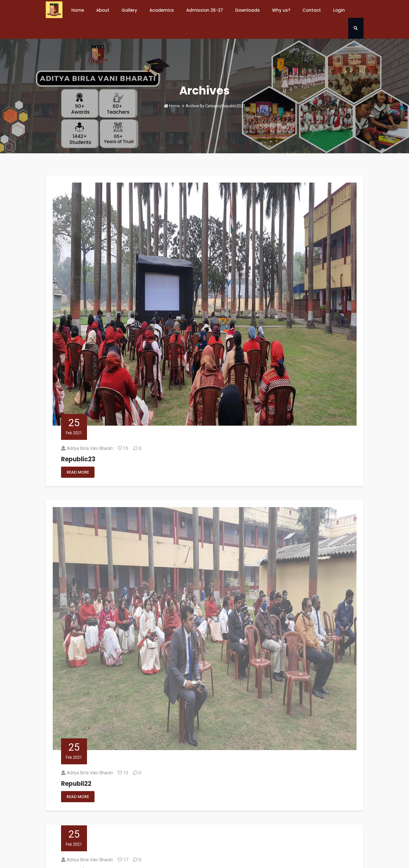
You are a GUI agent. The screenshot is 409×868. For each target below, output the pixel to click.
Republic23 (78, 459)
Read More (78, 472)
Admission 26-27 (205, 10)
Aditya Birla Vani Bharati (90, 448)
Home (78, 10)
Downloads (248, 10)
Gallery (129, 10)
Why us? (281, 10)
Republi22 (76, 784)
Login (339, 10)
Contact (312, 10)
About (103, 10)
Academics (162, 10)
